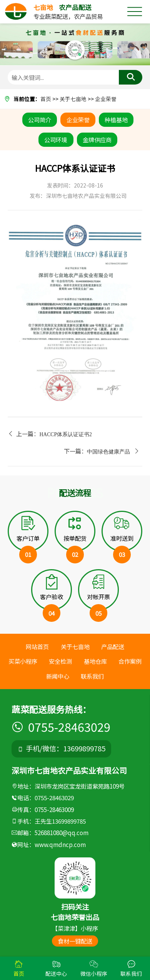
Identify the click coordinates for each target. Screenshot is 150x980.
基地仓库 (95, 661)
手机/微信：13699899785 (62, 748)
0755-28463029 (61, 727)
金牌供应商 (97, 140)
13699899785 (69, 821)
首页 (46, 99)
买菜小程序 (23, 661)
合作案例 (130, 661)
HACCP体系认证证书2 (66, 434)
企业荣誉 (106, 99)
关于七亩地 (73, 99)
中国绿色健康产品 (108, 452)
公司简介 (40, 120)
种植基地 (116, 120)
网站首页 (37, 646)
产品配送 (113, 646)
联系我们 (92, 676)
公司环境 (56, 140)
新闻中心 (58, 676)
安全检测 (60, 661)
